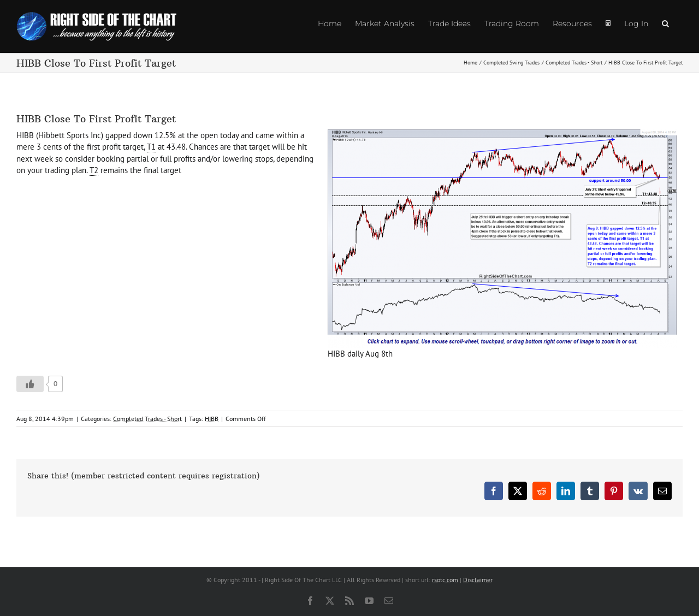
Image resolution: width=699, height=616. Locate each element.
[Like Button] (30, 384)
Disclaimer (478, 580)
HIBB (212, 419)
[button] (665, 23)
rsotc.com (445, 580)
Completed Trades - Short (147, 419)
